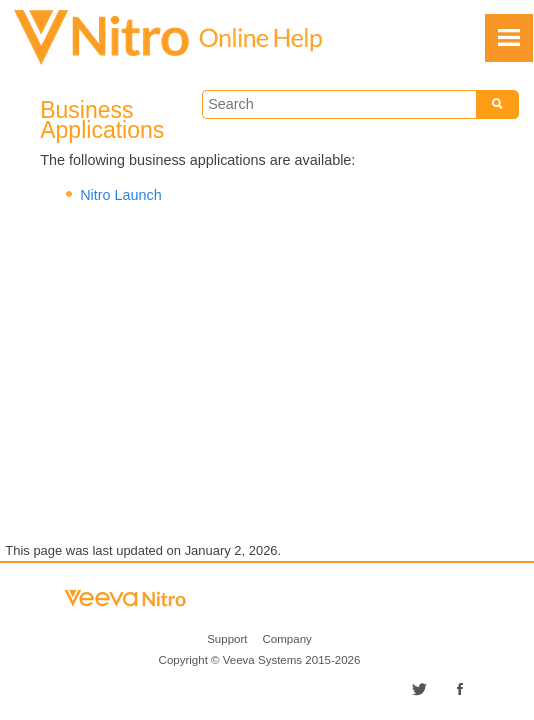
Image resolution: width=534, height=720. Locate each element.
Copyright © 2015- (260, 660)
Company (287, 639)
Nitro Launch (121, 195)
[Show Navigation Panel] (509, 38)
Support (227, 639)
